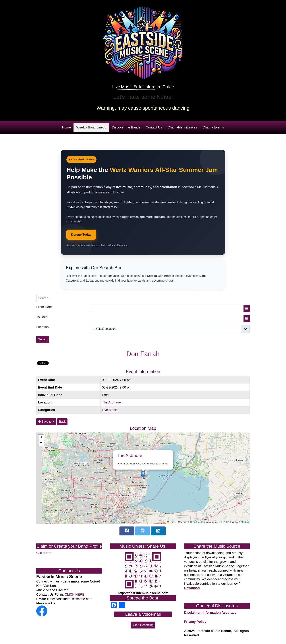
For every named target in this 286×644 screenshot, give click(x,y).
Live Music (110, 410)
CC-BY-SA (224, 522)
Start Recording (143, 625)
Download (192, 588)
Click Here (44, 553)
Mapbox (245, 522)
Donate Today (81, 235)
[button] (143, 474)
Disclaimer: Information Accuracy (210, 613)
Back (62, 422)
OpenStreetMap (198, 522)
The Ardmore (111, 402)
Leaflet (172, 522)
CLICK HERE (75, 595)
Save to (45, 422)
